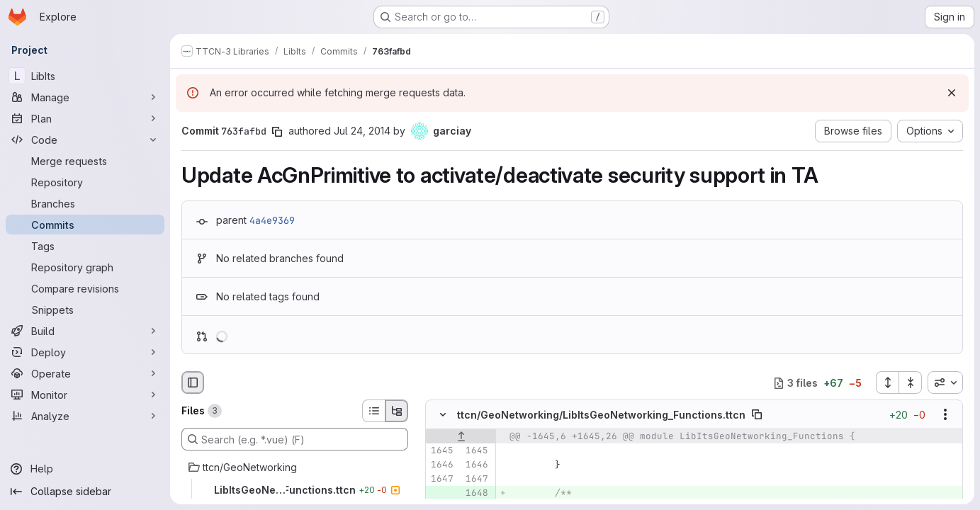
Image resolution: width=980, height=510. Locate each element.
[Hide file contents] (443, 415)
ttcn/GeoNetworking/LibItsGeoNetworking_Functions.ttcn (601, 415)
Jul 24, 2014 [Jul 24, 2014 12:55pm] (362, 131)
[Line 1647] (441, 480)
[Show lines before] (461, 437)
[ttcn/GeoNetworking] (295, 467)
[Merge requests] (85, 161)
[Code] (85, 140)
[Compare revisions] (85, 288)
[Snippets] (85, 310)
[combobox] (945, 382)
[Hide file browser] (193, 382)
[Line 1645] (441, 451)
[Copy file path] (757, 415)
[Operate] (85, 373)
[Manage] (85, 97)
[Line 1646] (441, 465)
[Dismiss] (952, 93)
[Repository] (85, 182)
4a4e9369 (272, 220)
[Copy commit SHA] (277, 132)
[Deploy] (85, 352)
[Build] (85, 331)
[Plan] (85, 118)
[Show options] (945, 415)
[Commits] (85, 225)
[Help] (85, 469)
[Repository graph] (85, 267)
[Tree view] (397, 411)
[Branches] (85, 203)
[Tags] (85, 246)
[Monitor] (85, 395)
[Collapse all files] (911, 382)
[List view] (373, 411)
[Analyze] (85, 416)
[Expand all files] (887, 382)
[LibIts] (85, 76)
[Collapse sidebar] (85, 492)
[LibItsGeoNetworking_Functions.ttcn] (295, 490)
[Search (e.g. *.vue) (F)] (295, 439)
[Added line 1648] (476, 494)
